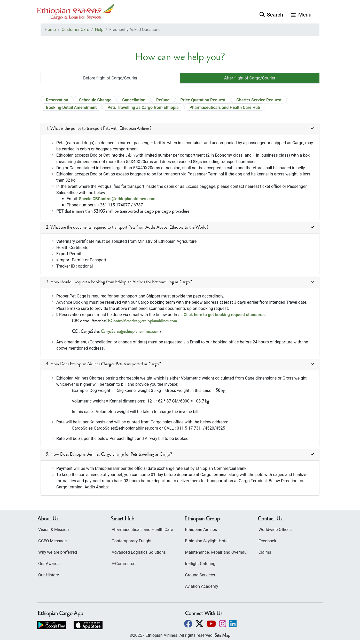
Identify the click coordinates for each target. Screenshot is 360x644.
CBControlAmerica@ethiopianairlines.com (141, 321)
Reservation (57, 100)
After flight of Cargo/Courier (250, 78)
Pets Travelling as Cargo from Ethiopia (143, 107)
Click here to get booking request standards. (225, 315)
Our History (49, 575)
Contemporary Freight (131, 541)
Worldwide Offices (275, 530)
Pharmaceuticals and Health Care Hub (225, 107)
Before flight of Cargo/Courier (110, 78)
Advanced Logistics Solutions (139, 552)
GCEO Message (53, 541)
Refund (163, 100)
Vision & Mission (53, 530)
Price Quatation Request (203, 100)
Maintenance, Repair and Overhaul (216, 552)
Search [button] (271, 15)
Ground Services (200, 575)
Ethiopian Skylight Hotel (207, 541)
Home (50, 30)
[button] (189, 624)
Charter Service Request (259, 100)
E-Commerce (123, 564)
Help (99, 30)
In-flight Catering (200, 564)
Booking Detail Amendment (71, 107)
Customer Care (75, 30)
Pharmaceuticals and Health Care (142, 530)
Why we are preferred (58, 552)
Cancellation (134, 100)
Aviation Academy (202, 586)
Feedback (267, 541)
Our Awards (49, 564)
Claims (265, 552)
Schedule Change (95, 100)
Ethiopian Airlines (201, 530)
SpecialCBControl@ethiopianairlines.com (117, 199)
